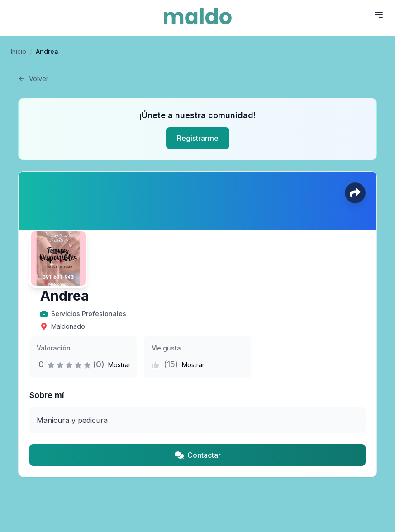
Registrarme (198, 138)
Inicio (19, 51)
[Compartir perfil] (355, 193)
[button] (118, 364)
